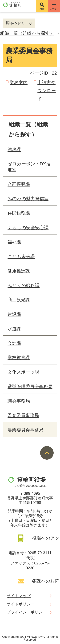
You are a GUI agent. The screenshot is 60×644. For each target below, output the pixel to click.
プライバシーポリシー (27, 612)
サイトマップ (19, 596)
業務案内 (19, 83)
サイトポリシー (21, 604)
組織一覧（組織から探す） (27, 33)
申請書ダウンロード (47, 91)
